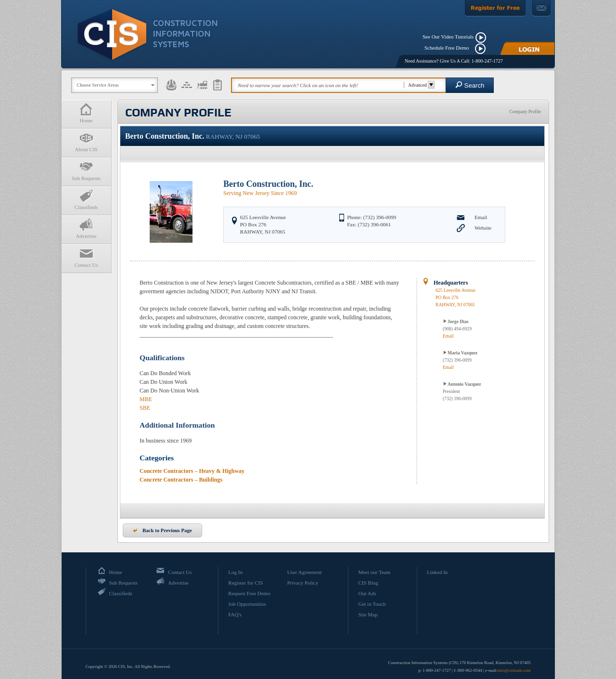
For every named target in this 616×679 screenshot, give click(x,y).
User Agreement (305, 572)
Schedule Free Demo (449, 48)
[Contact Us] (541, 8)
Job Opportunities (247, 604)
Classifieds (86, 200)
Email (481, 217)
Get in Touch (372, 604)
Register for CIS (245, 583)
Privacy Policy (303, 583)
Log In (235, 572)
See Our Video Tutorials (448, 37)
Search (470, 85)
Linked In (437, 572)
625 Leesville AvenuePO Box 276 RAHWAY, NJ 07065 (456, 297)
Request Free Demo (249, 593)
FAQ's (235, 614)
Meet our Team (374, 572)
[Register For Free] (495, 8)
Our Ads (367, 593)
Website (483, 228)
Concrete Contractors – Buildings (181, 480)
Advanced (420, 85)
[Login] (527, 48)
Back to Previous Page (162, 530)
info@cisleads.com (514, 670)
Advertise (86, 229)
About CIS (86, 142)
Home (86, 113)
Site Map (368, 614)
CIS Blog (368, 583)
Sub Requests (86, 171)
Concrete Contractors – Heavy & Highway (192, 471)
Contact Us (86, 257)
